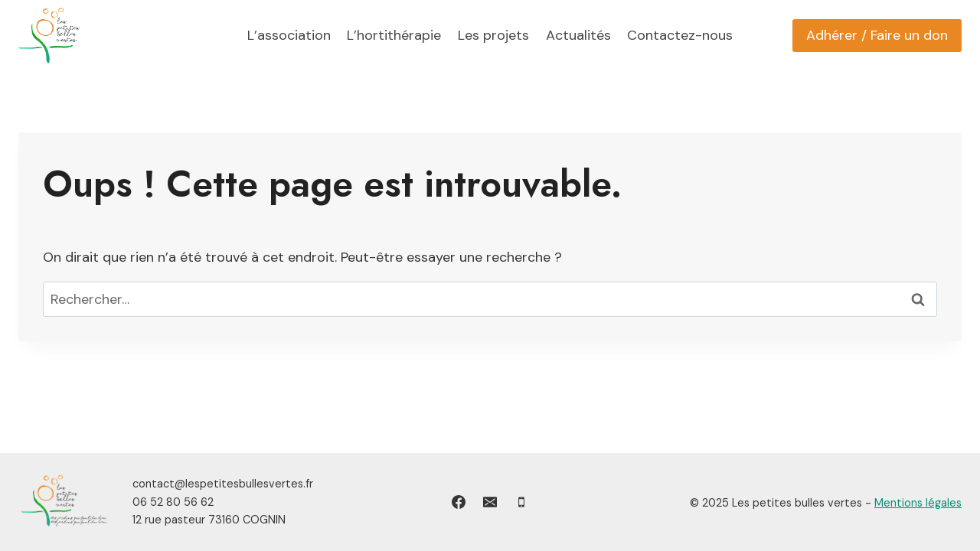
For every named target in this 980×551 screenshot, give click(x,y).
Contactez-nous (680, 35)
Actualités (578, 35)
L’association (289, 35)
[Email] (490, 502)
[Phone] (521, 502)
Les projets (493, 35)
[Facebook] (459, 502)
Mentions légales (918, 503)
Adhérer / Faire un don (877, 35)
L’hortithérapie (394, 35)
